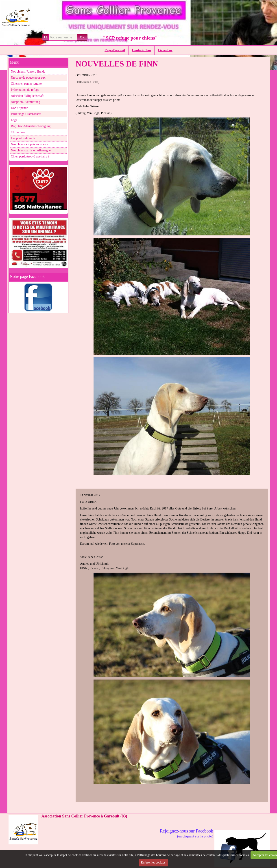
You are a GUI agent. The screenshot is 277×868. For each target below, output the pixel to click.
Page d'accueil (115, 50)
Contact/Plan (141, 50)
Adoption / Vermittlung (26, 102)
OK (82, 37)
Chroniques (18, 132)
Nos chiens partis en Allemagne (31, 150)
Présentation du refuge (25, 90)
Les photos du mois (23, 138)
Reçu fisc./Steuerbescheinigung (31, 126)
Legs (14, 120)
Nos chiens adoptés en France (30, 144)
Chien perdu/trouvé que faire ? (30, 156)
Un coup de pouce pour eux (28, 78)
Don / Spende (20, 108)
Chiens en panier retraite (26, 84)
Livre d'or (165, 50)
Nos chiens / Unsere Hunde (28, 72)
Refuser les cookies (153, 862)
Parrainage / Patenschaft (26, 114)
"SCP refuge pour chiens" (130, 38)
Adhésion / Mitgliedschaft (27, 96)
